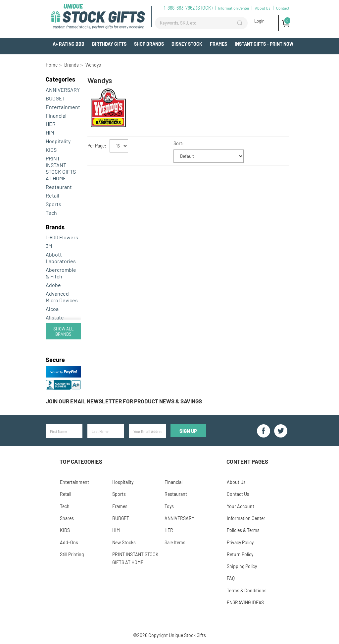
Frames (218, 44)
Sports (53, 204)
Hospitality (58, 141)
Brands (55, 227)
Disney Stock (187, 44)
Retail (52, 195)
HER (51, 124)
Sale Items (175, 541)
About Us (263, 8)
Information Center (234, 8)
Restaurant (59, 187)
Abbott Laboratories (61, 258)
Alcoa (52, 309)
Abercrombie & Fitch (61, 273)
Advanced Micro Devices (62, 297)
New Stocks (124, 541)
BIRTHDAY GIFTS (109, 44)
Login (259, 21)
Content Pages (247, 461)
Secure (55, 360)
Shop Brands (149, 44)
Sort (178, 143)
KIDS (51, 150)
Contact (283, 8)
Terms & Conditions (246, 589)
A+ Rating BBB (69, 44)
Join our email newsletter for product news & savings (124, 401)
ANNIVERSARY (63, 90)
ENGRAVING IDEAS (245, 601)
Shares (67, 518)
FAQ (230, 577)
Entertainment (63, 107)
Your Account (240, 506)
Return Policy (240, 553)
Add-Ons (284, 56)
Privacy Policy (240, 541)
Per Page (96, 146)
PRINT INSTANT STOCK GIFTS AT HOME (61, 168)
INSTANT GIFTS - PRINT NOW (264, 44)
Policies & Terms (243, 529)
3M (49, 246)
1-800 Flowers (62, 237)
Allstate (55, 317)
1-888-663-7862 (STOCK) (188, 8)
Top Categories (81, 461)
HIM (50, 132)
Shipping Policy (242, 565)
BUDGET (55, 98)
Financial (56, 116)
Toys (169, 506)
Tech (51, 213)
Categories (60, 79)
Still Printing (72, 553)
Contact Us (238, 494)
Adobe (53, 285)
